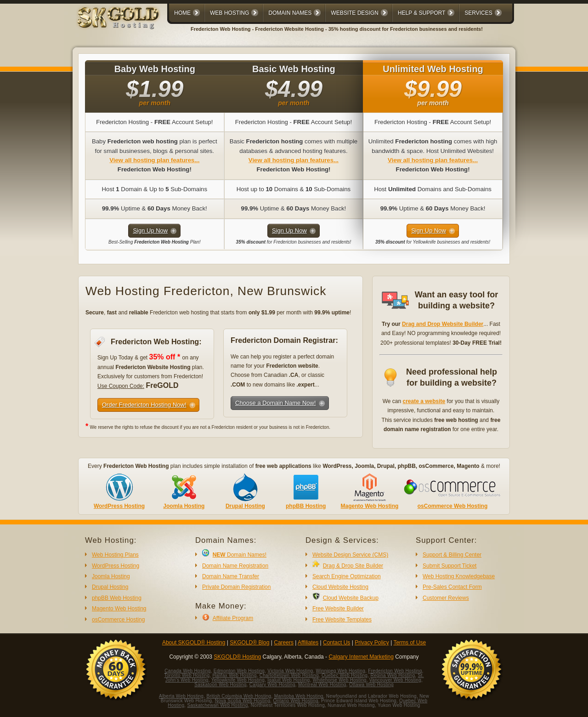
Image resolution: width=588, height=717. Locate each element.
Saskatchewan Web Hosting (218, 705)
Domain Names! (240, 555)
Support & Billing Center (452, 555)
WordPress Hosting (119, 506)
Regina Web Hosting (393, 675)
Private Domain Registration (236, 587)
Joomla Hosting (184, 506)
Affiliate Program (233, 618)
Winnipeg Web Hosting (341, 671)
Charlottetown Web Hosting (289, 675)
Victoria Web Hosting (290, 671)
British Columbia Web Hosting (239, 696)
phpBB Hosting (306, 506)
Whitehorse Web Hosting (340, 680)
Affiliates (308, 643)
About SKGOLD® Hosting (194, 643)
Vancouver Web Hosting (395, 680)
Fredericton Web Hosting (395, 671)
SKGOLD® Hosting (237, 657)
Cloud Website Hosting (340, 587)
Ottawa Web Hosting (371, 685)
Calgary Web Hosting (272, 685)
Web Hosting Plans (115, 555)
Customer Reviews (446, 598)
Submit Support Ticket (449, 566)
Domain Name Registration (235, 566)
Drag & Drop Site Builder (353, 566)
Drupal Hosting (245, 506)
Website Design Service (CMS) (350, 555)
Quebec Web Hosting (345, 675)
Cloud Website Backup (351, 598)
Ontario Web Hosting (295, 701)
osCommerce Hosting (118, 620)
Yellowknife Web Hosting (238, 680)
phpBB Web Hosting (117, 598)
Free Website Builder (338, 609)
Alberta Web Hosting (181, 696)
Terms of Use (410, 643)
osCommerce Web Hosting (452, 506)
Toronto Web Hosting (187, 675)
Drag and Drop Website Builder (443, 324)
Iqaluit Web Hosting (288, 680)
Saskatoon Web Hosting (220, 685)
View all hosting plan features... (154, 160)
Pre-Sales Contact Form (452, 587)
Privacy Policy (372, 643)
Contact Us (336, 643)
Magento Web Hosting (370, 506)
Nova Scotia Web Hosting (243, 701)
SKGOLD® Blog (249, 643)
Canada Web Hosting (187, 671)
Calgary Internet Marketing (361, 657)
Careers (284, 643)
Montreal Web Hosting (322, 685)
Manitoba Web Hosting (299, 696)
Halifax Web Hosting (234, 675)
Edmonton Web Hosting (239, 671)
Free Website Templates (342, 620)
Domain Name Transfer (231, 576)
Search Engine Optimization (347, 576)
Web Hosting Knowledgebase (459, 576)
